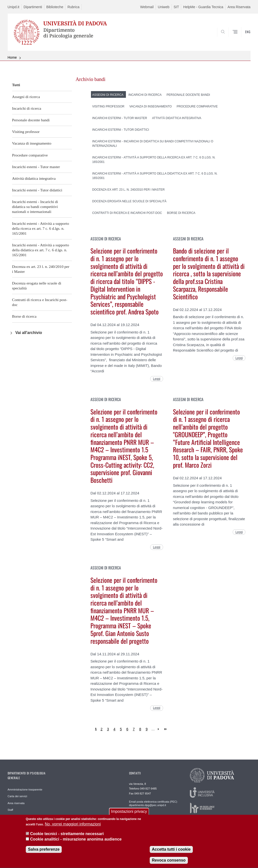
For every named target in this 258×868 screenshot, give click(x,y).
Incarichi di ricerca (27, 108)
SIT (176, 7)
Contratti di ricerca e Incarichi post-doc (40, 302)
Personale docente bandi (31, 120)
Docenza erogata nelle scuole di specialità (37, 286)
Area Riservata (239, 7)
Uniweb (164, 7)
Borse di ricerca (24, 316)
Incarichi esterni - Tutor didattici (37, 190)
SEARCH (230, 39)
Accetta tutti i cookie (171, 854)
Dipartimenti (33, 7)
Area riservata (16, 803)
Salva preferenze (44, 854)
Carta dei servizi (17, 796)
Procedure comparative (30, 155)
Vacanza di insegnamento (32, 143)
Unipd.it (14, 7)
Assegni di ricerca (26, 97)
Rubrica (73, 7)
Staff (10, 810)
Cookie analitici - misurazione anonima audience (76, 844)
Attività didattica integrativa (34, 178)
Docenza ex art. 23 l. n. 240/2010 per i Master (41, 269)
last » (166, 729)
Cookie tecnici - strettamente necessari (67, 838)
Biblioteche (55, 7)
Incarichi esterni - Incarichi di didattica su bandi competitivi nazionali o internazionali (35, 207)
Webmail (147, 7)
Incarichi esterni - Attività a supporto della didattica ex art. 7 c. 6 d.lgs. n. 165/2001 (41, 250)
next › (159, 729)
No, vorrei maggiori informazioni (73, 829)
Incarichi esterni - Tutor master (36, 167)
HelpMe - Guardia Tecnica (203, 7)
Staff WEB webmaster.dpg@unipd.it (151, 816)
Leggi (157, 379)
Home (12, 57)
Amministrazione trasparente (25, 790)
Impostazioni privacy (129, 816)
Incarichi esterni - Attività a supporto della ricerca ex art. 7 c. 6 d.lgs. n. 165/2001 (41, 228)
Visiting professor (26, 132)
